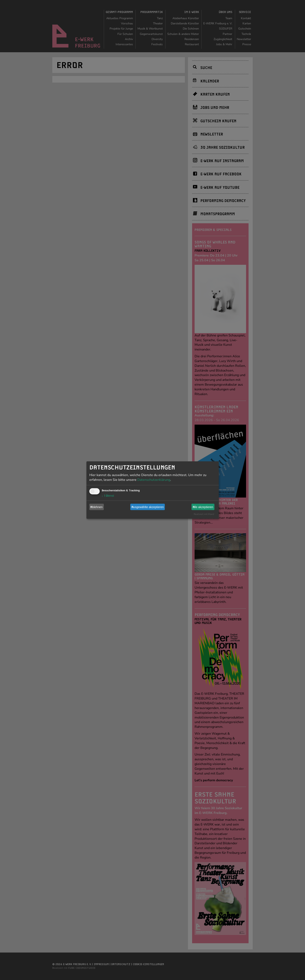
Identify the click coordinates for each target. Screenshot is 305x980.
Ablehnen (96, 507)
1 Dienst (108, 496)
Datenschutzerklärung (154, 480)
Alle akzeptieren (203, 507)
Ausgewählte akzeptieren (148, 507)
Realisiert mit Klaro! (204, 514)
